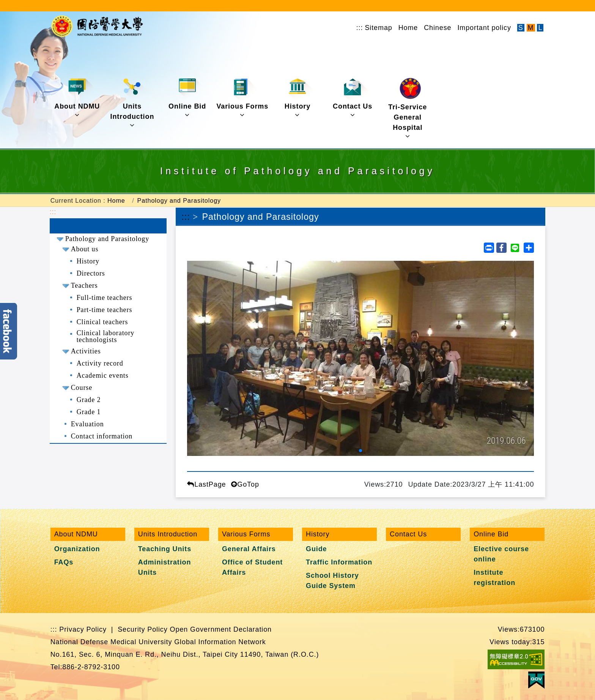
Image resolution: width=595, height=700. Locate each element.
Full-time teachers (105, 298)
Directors (91, 273)
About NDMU (77, 98)
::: (360, 28)
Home (408, 28)
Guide (316, 549)
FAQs (64, 562)
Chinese (438, 28)
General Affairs (249, 549)
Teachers (84, 285)
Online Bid (187, 98)
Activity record (100, 363)
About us (85, 249)
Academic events (103, 375)
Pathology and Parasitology (179, 200)
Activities (86, 351)
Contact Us (353, 98)
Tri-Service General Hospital (408, 109)
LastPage (206, 484)
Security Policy (143, 629)
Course (82, 388)
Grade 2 (89, 400)
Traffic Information (339, 562)
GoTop (245, 484)
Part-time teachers (105, 310)
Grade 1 (89, 412)
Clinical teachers (102, 322)
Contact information (102, 436)
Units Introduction (132, 103)
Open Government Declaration (221, 629)
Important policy (484, 28)
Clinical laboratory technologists (106, 336)
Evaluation (87, 424)
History (299, 98)
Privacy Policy (83, 629)
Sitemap (378, 28)
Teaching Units (165, 549)
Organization (77, 549)
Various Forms (242, 98)
